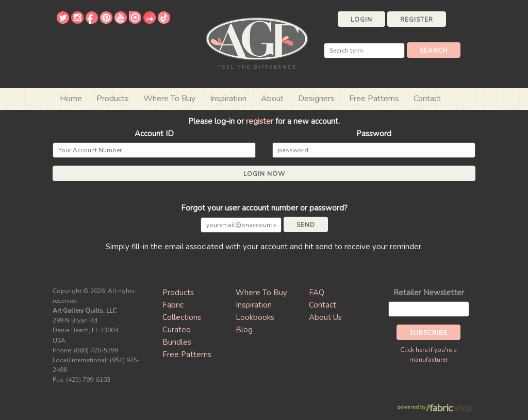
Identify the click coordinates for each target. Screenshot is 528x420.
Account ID (154, 134)
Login (361, 20)
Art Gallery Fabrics (257, 42)
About (272, 99)
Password (374, 134)
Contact (427, 99)
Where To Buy (261, 293)
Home (71, 99)
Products (178, 293)
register (260, 121)
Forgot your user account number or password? (264, 208)
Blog (244, 330)
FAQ (317, 293)
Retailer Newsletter (429, 293)
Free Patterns (374, 99)
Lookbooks (255, 317)
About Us (325, 317)
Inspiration (228, 99)
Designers (316, 99)
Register (417, 20)
